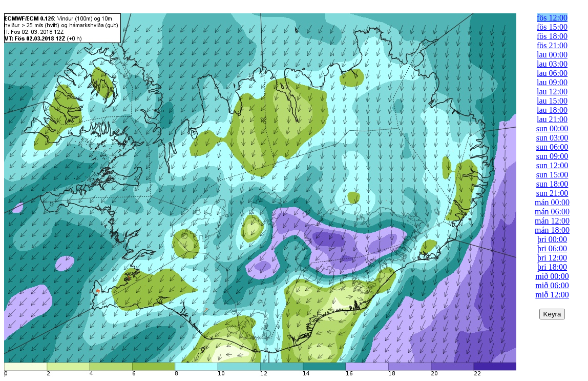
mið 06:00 (552, 285)
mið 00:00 (552, 276)
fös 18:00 (552, 36)
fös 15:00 (552, 27)
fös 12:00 (552, 18)
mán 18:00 (552, 230)
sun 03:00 (552, 138)
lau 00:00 (552, 55)
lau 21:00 (552, 119)
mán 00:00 (552, 202)
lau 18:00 (552, 110)
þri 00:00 (552, 239)
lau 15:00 (552, 101)
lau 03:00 (552, 64)
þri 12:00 (552, 258)
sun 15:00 (552, 175)
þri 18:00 (552, 267)
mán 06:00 (552, 212)
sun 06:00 (552, 147)
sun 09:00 (552, 156)
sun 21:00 (552, 193)
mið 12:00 (552, 295)
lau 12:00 (552, 92)
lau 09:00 (552, 82)
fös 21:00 (552, 45)
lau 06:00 (552, 73)
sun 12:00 (552, 165)
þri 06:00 (552, 248)
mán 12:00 (552, 221)
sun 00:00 (552, 128)
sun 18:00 (552, 184)
